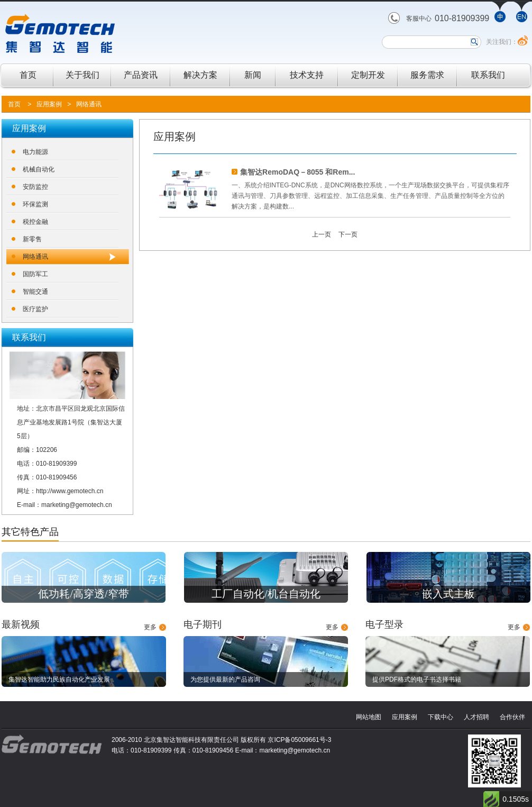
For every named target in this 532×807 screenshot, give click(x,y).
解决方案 (200, 75)
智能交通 (35, 292)
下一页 (348, 234)
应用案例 (49, 104)
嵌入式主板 (448, 594)
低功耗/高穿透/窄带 (83, 594)
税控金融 (35, 222)
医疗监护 (35, 309)
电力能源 (35, 152)
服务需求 (427, 75)
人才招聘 (476, 717)
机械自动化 (39, 169)
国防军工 (35, 274)
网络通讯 (89, 104)
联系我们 (488, 75)
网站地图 (369, 717)
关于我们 (82, 75)
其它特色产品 (30, 532)
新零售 (32, 239)
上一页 (322, 234)
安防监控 (35, 187)
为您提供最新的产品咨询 (225, 679)
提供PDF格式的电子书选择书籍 (417, 679)
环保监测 (35, 204)
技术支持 (307, 75)
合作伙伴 (512, 717)
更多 (150, 627)
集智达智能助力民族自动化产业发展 (59, 679)
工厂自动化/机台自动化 (266, 594)
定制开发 (368, 75)
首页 (28, 75)
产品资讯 (141, 75)
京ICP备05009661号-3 (299, 740)
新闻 (253, 75)
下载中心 (441, 717)
